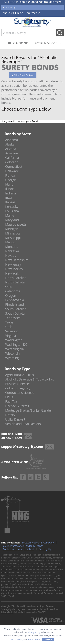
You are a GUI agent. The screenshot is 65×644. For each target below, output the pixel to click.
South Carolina (16, 309)
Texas (9, 322)
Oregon (11, 296)
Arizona (11, 149)
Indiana (11, 193)
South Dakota (15, 313)
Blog (20, 13)
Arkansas (12, 153)
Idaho (9, 184)
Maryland (12, 220)
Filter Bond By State (24, 75)
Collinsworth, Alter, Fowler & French (23, 546)
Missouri (11, 242)
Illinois (10, 189)
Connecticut (14, 167)
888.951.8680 (29, 2)
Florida (10, 175)
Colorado (12, 162)
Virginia (11, 336)
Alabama (12, 140)
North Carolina (16, 278)
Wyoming (12, 358)
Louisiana (12, 211)
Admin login (11, 7)
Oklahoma (13, 291)
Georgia (11, 180)
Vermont (11, 331)
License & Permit (17, 406)
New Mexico (14, 269)
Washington (14, 340)
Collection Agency (18, 388)
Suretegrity (45, 549)
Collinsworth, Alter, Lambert (18, 549)
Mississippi (13, 238)
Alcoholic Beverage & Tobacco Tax (29, 379)
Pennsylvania (15, 300)
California (12, 158)
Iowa (9, 198)
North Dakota (15, 282)
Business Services (18, 384)
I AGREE (48, 640)
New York (12, 273)
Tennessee (13, 318)
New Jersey (13, 264)
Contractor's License (20, 393)
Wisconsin (12, 353)
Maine (10, 215)
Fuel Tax (11, 402)
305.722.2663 (8, 596)
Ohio (9, 287)
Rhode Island (15, 304)
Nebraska (12, 251)
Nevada (11, 256)
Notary (10, 415)
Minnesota (13, 233)
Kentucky (12, 207)
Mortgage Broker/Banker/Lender (29, 410)
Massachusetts (16, 224)
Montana (12, 247)
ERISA (9, 397)
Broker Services (47, 43)
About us (8, 13)
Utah (9, 327)
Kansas (10, 202)
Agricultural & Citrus (20, 375)
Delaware (12, 171)
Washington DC (16, 344)
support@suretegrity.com (22, 446)
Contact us (34, 13)
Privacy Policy (7, 612)
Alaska (10, 144)
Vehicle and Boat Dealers (23, 424)
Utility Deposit (15, 419)
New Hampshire (17, 260)
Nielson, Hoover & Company (38, 542)
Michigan (12, 229)
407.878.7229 (53, 2)
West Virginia (15, 349)
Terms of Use (34, 640)
